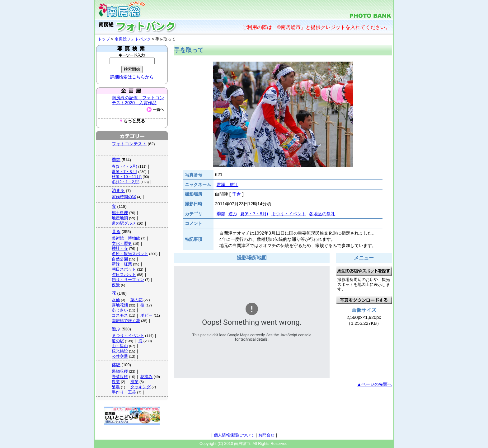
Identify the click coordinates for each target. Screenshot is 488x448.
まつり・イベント (128, 336)
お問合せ (266, 435)
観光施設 (120, 351)
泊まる (118, 190)
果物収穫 (120, 371)
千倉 (237, 194)
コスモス (120, 315)
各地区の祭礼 (322, 214)
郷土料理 (120, 213)
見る (116, 231)
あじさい (120, 310)
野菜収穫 (120, 377)
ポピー (146, 315)
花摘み (146, 377)
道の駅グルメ (124, 223)
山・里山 (120, 346)
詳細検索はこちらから (132, 77)
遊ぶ (116, 329)
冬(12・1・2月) (126, 182)
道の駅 (118, 341)
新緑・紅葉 (122, 264)
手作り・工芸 (124, 392)
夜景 (116, 285)
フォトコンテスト (129, 144)
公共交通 (120, 356)
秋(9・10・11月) (127, 177)
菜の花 (136, 300)
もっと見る (132, 121)
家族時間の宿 (124, 197)
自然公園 (120, 259)
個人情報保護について (234, 435)
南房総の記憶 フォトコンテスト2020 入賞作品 (138, 100)
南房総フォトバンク (133, 39)
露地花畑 (120, 305)
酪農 (116, 387)
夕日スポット (124, 275)
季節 (116, 160)
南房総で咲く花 (126, 321)
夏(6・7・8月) (124, 172)
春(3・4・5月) (124, 166)
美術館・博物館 (126, 238)
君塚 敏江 (228, 184)
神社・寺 (120, 248)
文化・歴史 (122, 243)
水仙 (116, 300)
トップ (104, 39)
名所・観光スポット (130, 254)
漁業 (134, 382)
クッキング (141, 387)
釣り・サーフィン (128, 280)
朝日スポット (124, 269)
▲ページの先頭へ (374, 384)
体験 (116, 365)
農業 (116, 382)
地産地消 (120, 218)
